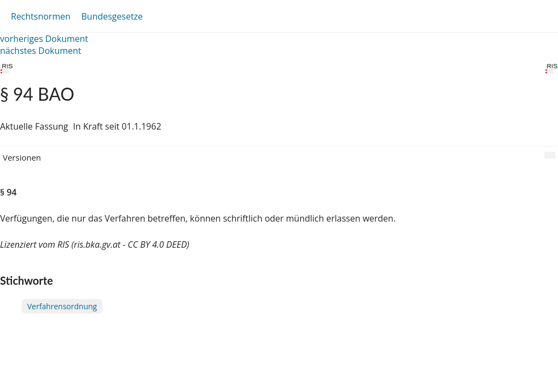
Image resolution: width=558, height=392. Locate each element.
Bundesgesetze (112, 16)
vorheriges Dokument (44, 39)
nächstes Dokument (41, 51)
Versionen (22, 157)
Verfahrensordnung (62, 306)
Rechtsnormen (41, 16)
